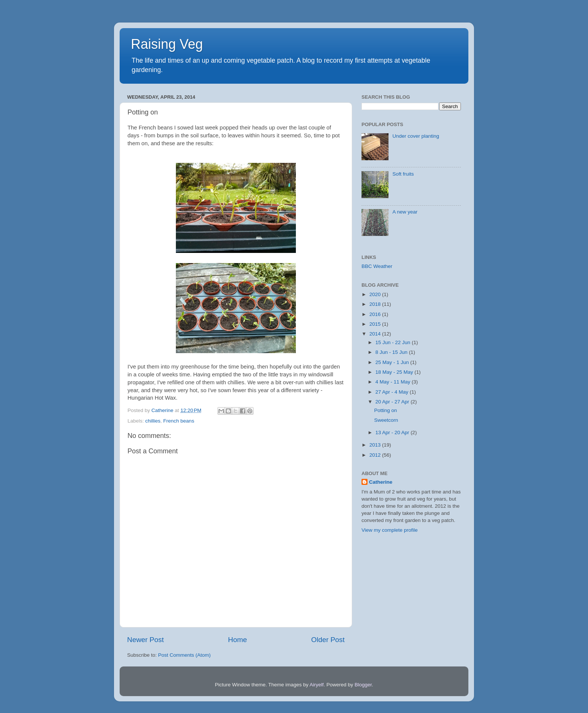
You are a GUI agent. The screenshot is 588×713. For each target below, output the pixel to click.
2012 (376, 455)
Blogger (363, 685)
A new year (405, 212)
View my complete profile (390, 530)
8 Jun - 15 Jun (392, 352)
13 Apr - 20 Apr (393, 432)
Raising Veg (167, 44)
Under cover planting (416, 136)
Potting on (386, 410)
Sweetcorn (386, 420)
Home (237, 640)
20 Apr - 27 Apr (393, 402)
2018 (376, 304)
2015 (376, 324)
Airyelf (317, 685)
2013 (376, 445)
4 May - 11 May (394, 382)
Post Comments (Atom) (184, 655)
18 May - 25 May (395, 372)
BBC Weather (377, 266)
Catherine (381, 482)
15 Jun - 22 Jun (394, 342)
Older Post (328, 640)
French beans (179, 421)
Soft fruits (403, 174)
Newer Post (145, 640)
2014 (376, 334)
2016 (376, 314)
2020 (376, 294)
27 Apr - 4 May (393, 392)
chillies (153, 421)
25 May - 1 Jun (393, 362)
